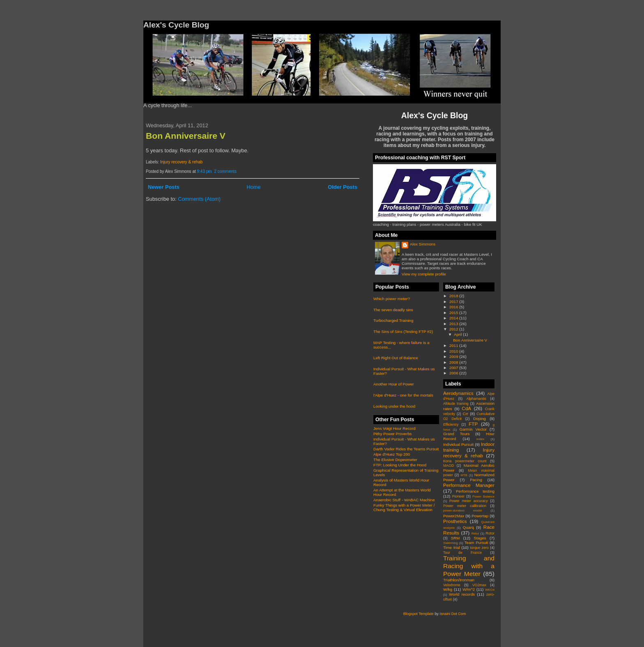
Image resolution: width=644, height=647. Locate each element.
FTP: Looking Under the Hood (400, 465)
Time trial (452, 547)
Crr (466, 414)
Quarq (468, 527)
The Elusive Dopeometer (395, 460)
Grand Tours (456, 434)
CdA (466, 408)
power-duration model (462, 510)
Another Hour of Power (394, 384)
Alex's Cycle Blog (435, 115)
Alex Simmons (423, 244)
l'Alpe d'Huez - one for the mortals (403, 395)
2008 (454, 362)
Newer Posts (164, 187)
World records (462, 594)
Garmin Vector (473, 429)
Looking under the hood (394, 406)
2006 (454, 373)
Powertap (480, 516)
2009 (454, 357)
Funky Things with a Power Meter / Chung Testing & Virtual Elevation (404, 507)
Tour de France (462, 553)
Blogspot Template (419, 614)
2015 (454, 313)
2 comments (225, 171)
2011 (454, 345)
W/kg (448, 589)
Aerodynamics (458, 393)
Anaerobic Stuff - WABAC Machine (404, 500)
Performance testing (475, 491)
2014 (454, 318)
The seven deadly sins (393, 310)
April (458, 334)
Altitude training (456, 404)
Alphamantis (476, 399)
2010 (454, 351)
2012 (454, 329)
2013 (454, 324)
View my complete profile (424, 274)
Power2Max (454, 516)
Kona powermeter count (465, 461)
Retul (475, 533)
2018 (454, 296)
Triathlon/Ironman (459, 580)
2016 (454, 307)
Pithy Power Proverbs (392, 434)
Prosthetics (455, 521)
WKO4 (490, 590)
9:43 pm (205, 171)
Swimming (451, 543)
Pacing (476, 480)
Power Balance (483, 497)
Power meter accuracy (469, 501)
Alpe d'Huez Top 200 (392, 454)
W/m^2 (469, 589)
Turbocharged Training (393, 320)
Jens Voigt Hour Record (394, 428)
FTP (473, 424)
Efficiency (451, 424)
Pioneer (458, 496)
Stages (480, 538)
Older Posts (343, 187)
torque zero (479, 548)
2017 (454, 302)
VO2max (479, 585)
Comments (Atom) (199, 199)
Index (480, 439)
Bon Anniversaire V (186, 136)
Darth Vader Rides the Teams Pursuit (406, 449)
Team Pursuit (476, 543)
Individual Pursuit (458, 444)
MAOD (448, 466)
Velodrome (452, 585)
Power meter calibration (465, 506)
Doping (480, 419)
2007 (454, 368)
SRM (455, 538)
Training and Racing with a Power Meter (469, 566)
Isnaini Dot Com (453, 614)
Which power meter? (392, 299)
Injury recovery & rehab (181, 162)
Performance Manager (469, 485)
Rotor (490, 533)
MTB (464, 475)
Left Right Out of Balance (396, 358)
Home (253, 187)
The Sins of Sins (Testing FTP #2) (403, 332)
